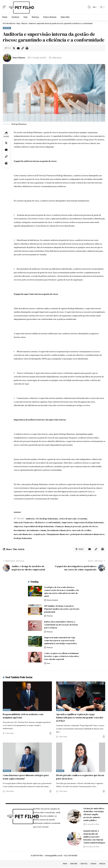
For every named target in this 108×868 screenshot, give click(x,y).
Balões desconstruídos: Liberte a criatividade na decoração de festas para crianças (61, 625)
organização (39, 534)
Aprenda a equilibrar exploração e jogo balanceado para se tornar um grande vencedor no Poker (77, 718)
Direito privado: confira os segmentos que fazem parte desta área (78, 777)
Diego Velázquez (20, 58)
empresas (18, 526)
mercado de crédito (82, 530)
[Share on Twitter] (14, 48)
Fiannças (59, 526)
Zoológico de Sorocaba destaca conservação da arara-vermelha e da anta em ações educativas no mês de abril (61, 592)
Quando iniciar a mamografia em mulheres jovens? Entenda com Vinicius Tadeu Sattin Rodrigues (94, 837)
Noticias (7, 28)
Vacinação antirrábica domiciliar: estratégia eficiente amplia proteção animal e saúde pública (94, 815)
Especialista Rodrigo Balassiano (39, 526)
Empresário (67, 522)
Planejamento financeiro (58, 534)
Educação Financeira (24, 522)
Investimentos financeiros (59, 530)
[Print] (27, 48)
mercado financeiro (23, 534)
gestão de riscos (90, 526)
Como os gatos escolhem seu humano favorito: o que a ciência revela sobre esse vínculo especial (62, 657)
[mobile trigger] (5, 7)
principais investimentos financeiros (87, 534)
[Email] (18, 48)
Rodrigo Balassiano (23, 538)
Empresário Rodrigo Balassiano (89, 522)
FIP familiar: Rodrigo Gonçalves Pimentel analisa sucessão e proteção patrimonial (62, 609)
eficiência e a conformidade (48, 522)
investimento (20, 530)
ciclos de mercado (68, 519)
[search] (89, 7)
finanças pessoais (73, 526)
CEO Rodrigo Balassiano (47, 519)
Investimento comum (36, 530)
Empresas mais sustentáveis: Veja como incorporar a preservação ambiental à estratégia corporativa (60, 641)
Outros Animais (53, 601)
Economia (82, 519)
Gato (49, 664)
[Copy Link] (23, 48)
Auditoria (30, 519)
